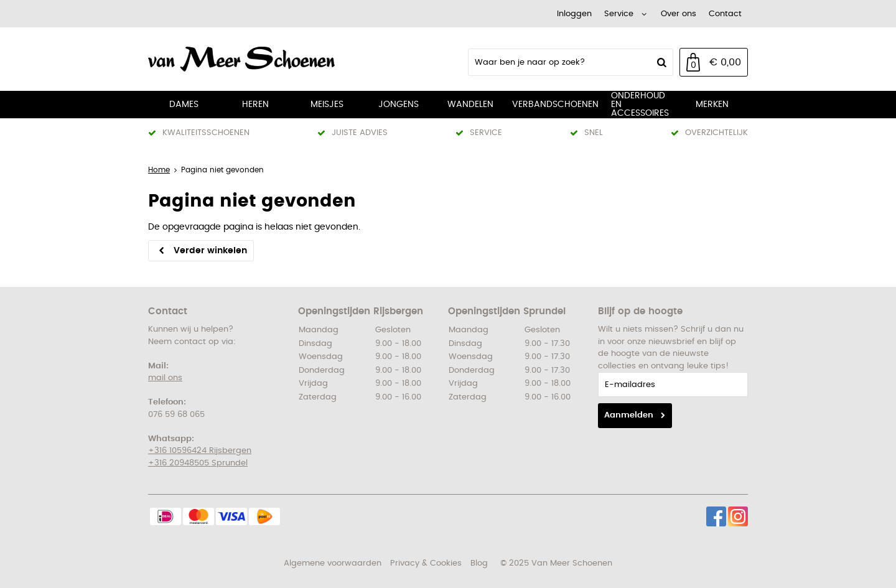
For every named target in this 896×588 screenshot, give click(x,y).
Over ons (679, 14)
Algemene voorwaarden (333, 563)
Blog (479, 563)
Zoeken (660, 62)
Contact (725, 14)
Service (619, 14)
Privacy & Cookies (426, 563)
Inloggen (574, 14)
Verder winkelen (210, 251)
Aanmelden (629, 415)
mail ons (165, 378)
